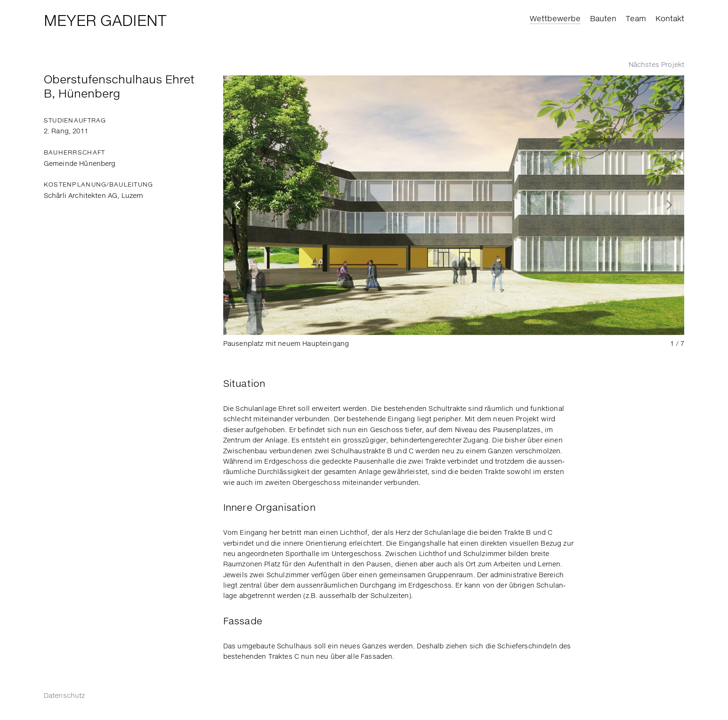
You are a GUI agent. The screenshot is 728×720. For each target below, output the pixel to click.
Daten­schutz (65, 696)
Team (636, 19)
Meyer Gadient (105, 22)
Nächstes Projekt (657, 65)
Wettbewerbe (555, 19)
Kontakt (670, 19)
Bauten (603, 19)
